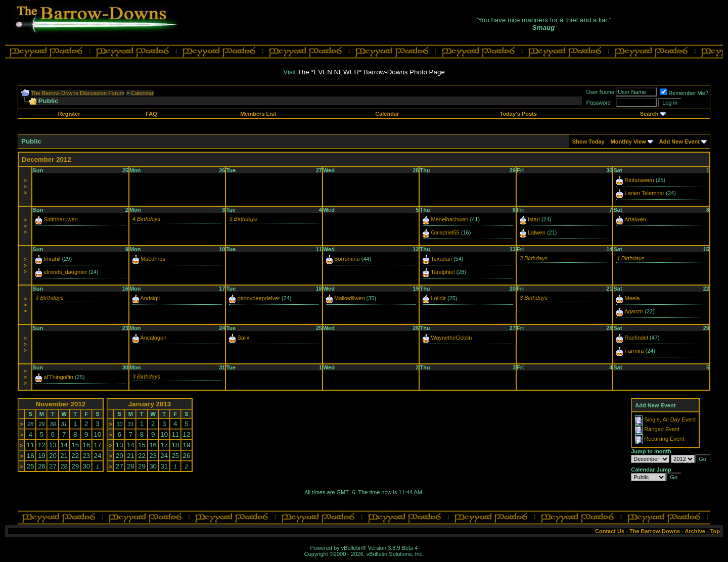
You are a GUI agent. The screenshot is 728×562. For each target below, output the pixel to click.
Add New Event (679, 142)
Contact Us (610, 531)
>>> (25, 186)
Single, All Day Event (670, 419)
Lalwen (537, 232)
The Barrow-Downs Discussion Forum (78, 93)
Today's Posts (518, 114)
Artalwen (635, 219)
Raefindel (636, 338)
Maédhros (153, 259)
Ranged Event (662, 429)
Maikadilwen (350, 298)
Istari (534, 219)
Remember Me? (684, 93)
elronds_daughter (65, 272)
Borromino (347, 259)
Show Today (588, 142)
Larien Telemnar (645, 193)
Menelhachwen (449, 219)
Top (715, 531)
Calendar (142, 93)
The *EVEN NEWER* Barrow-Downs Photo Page (371, 72)
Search (649, 114)
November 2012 (61, 404)
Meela (632, 298)
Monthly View (628, 142)
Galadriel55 (445, 232)
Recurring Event (664, 439)
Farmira (634, 351)
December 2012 (47, 159)
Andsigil (150, 298)
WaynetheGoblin (451, 338)
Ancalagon (153, 338)
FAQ (151, 114)
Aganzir (634, 311)
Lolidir (438, 298)
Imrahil (52, 259)
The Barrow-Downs (655, 531)
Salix (243, 338)
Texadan (441, 259)
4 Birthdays (146, 219)
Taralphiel (443, 272)
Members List (258, 114)
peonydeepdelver (258, 298)
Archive (695, 531)
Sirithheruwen (60, 219)
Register (69, 114)
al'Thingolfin (58, 377)
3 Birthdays (243, 219)
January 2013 (150, 404)
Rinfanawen (640, 180)
